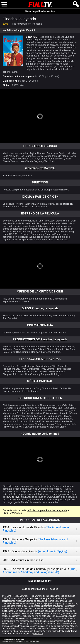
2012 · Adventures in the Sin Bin (23, 560)
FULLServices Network (16, 640)
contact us (38, 634)
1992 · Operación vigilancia (35, 551)
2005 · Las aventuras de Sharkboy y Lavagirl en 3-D (39, 571)
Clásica (54, 589)
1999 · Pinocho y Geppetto (35, 541)
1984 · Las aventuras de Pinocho (36, 529)
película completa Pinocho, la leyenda (47, 510)
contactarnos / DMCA (67, 626)
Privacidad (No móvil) (32, 641)
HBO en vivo (13, 497)
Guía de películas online (40, 11)
